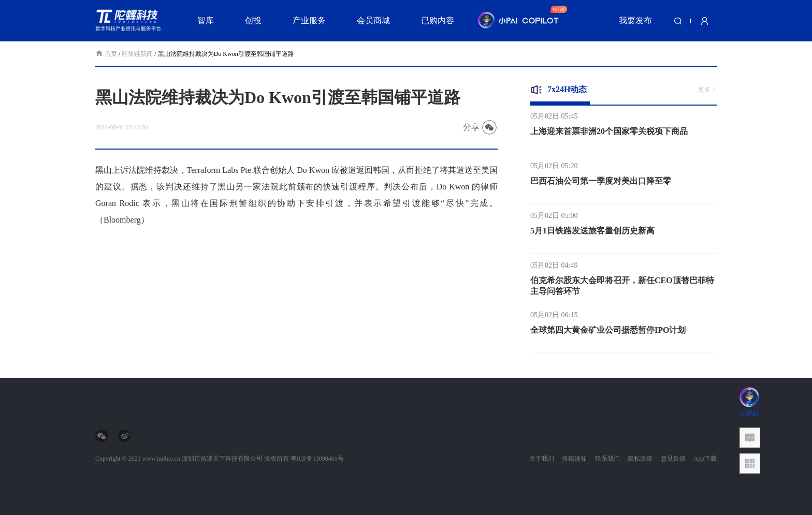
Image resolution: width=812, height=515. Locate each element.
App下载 (705, 459)
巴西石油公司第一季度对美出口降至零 (601, 185)
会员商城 (373, 20)
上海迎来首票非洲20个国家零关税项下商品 (609, 135)
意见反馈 (673, 459)
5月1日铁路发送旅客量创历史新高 (592, 234)
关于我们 (542, 459)
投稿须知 (574, 459)
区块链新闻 (137, 54)
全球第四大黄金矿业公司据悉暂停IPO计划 (608, 334)
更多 (707, 90)
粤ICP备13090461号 (317, 459)
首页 (107, 54)
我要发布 (635, 20)
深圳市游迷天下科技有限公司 (222, 459)
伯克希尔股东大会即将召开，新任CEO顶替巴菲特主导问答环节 (622, 289)
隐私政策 (640, 459)
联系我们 (607, 459)
